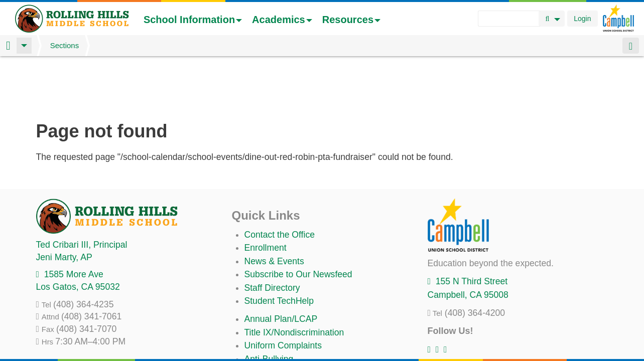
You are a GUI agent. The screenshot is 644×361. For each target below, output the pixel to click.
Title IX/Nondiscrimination (294, 280)
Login (582, 19)
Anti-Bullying (269, 306)
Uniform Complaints (283, 293)
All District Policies (281, 332)
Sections (65, 45)
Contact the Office (280, 182)
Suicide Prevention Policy (294, 319)
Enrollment (266, 195)
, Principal (82, 192)
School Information (193, 20)
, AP (64, 205)
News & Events (274, 209)
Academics (282, 20)
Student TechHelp (279, 248)
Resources (351, 20)
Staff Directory (272, 235)
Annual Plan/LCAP (281, 266)
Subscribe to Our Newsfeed (298, 222)
